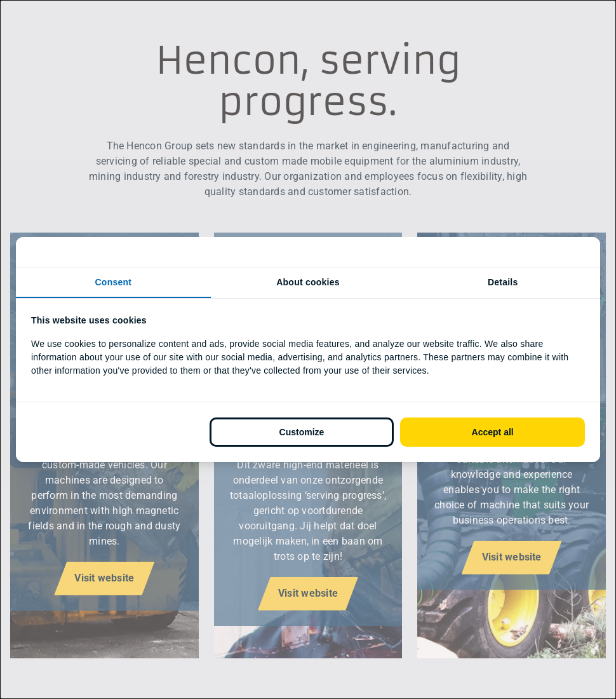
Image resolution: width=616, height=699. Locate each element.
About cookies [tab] (308, 282)
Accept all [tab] (493, 432)
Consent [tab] (113, 282)
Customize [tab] (302, 432)
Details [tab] (503, 282)
